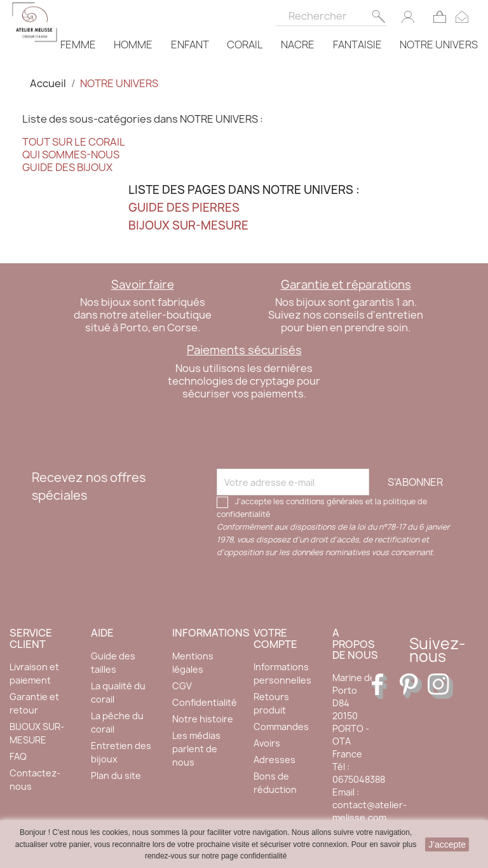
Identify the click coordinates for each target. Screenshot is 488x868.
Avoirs (267, 743)
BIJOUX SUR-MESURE (188, 225)
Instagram (440, 686)
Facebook (384, 686)
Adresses (274, 760)
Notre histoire (203, 719)
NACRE (298, 45)
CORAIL (245, 45)
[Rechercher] (331, 13)
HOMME (133, 45)
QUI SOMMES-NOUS (71, 155)
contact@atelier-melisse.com (369, 811)
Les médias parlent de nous (196, 749)
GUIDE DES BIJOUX (67, 167)
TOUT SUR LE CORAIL (74, 142)
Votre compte (275, 638)
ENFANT (190, 45)
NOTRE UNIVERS (439, 45)
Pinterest (412, 686)
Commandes (281, 727)
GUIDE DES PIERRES (184, 208)
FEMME (78, 45)
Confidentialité (205, 702)
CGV (182, 686)
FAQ (18, 756)
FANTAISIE (357, 45)
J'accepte (447, 844)
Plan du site (116, 775)
